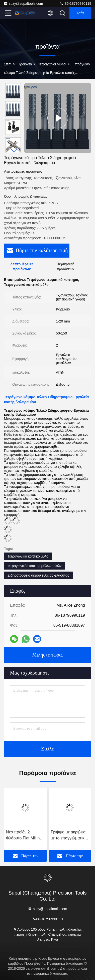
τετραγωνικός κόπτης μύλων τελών (35, 566)
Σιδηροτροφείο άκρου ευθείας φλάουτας (38, 575)
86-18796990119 (75, 4)
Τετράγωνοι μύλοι (52, 64)
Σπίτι (8, 64)
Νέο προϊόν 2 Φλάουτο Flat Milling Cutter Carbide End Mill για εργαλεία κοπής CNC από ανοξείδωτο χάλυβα (24, 836)
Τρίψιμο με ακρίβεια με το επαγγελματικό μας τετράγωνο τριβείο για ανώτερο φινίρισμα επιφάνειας (69, 836)
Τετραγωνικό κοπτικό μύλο (28, 556)
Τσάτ (80, 13)
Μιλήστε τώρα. (47, 655)
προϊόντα (25, 64)
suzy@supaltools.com (23, 4)
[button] (14, 151)
